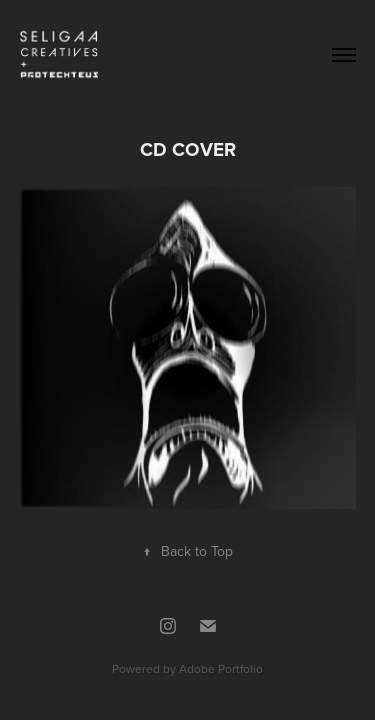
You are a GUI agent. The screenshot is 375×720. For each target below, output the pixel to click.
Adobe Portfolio (221, 668)
